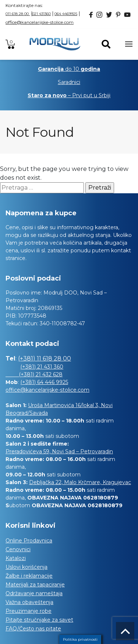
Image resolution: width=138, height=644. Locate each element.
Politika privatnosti (80, 639)
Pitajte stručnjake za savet (39, 620)
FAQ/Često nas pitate (33, 629)
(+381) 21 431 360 (42, 367)
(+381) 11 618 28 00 (45, 358)
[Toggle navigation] (129, 44)
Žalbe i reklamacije (29, 576)
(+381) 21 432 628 (34, 374)
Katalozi (16, 558)
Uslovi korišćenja (26, 567)
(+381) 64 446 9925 (44, 382)
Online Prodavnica (29, 541)
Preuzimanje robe (29, 611)
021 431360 (41, 14)
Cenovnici (18, 549)
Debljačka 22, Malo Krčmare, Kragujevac (80, 482)
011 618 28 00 (18, 14)
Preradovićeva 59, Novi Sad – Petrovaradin (59, 451)
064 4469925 (66, 14)
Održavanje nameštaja (34, 593)
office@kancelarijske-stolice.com (40, 22)
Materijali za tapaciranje (35, 585)
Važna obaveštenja (29, 602)
